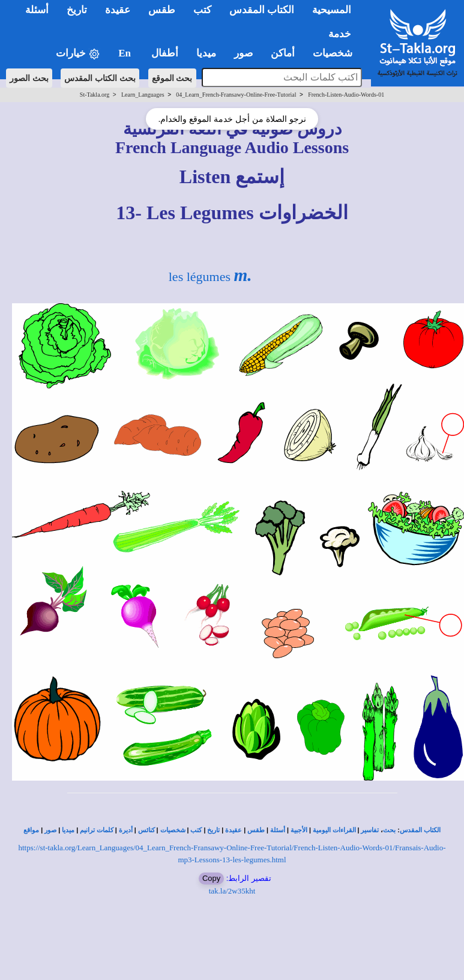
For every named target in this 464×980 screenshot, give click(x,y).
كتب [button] (202, 10)
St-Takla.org (95, 95)
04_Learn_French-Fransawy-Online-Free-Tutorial (236, 95)
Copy (211, 878)
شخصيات (173, 830)
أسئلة (278, 830)
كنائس (146, 830)
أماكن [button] (283, 53)
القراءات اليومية (334, 830)
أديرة (126, 830)
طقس (256, 830)
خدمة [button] (340, 34)
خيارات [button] (78, 54)
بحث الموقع (172, 78)
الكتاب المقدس (420, 830)
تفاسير (370, 830)
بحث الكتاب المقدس (100, 78)
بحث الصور (29, 78)
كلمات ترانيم (97, 830)
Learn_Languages (143, 95)
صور (50, 830)
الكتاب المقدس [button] (262, 10)
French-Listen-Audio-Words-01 (346, 95)
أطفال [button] (165, 53)
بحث (389, 830)
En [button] (126, 53)
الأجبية (299, 830)
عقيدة (234, 830)
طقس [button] (162, 10)
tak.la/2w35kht (232, 891)
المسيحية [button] (332, 10)
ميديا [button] (206, 53)
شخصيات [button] (336, 53)
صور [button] (243, 53)
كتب (196, 830)
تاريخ (213, 830)
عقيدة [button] (118, 10)
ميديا (68, 830)
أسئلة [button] (37, 10)
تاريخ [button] (77, 10)
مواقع (31, 830)
